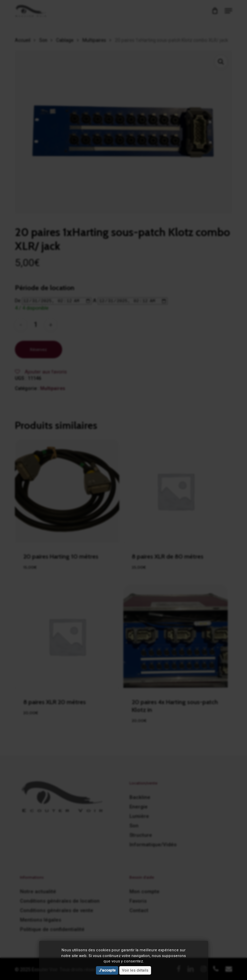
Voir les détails (135, 970)
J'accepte (107, 970)
